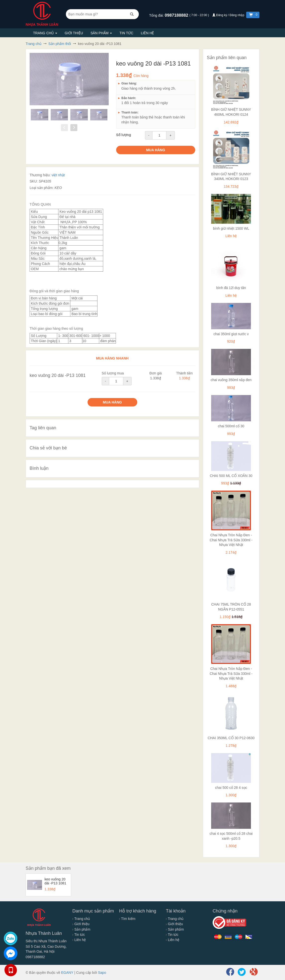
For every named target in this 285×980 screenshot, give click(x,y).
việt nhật (58, 175)
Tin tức (126, 33)
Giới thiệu (74, 33)
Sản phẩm (101, 33)
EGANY (67, 973)
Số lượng (124, 135)
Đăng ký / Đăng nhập (229, 15)
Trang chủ (45, 33)
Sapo (102, 973)
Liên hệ (147, 33)
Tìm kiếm (127, 919)
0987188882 (177, 15)
